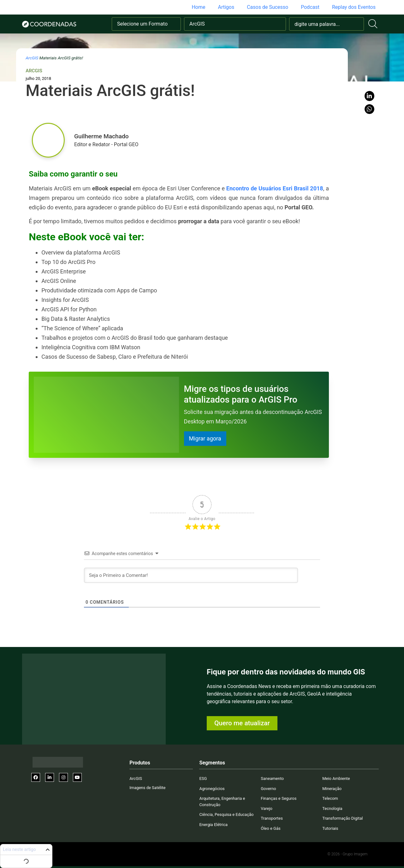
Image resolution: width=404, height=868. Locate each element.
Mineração (332, 789)
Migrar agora (205, 438)
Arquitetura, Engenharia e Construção (222, 802)
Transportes (272, 818)
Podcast (310, 7)
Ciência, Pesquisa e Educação (226, 814)
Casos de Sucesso (267, 7)
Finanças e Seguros (279, 798)
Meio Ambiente (336, 778)
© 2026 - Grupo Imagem (347, 854)
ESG (203, 778)
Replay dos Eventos (354, 7)
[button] (370, 96)
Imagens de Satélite (147, 788)
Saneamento (272, 778)
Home (198, 7)
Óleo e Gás (270, 828)
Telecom (330, 798)
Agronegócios (212, 789)
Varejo (267, 808)
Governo (268, 789)
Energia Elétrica (213, 825)
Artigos (226, 7)
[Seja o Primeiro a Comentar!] (191, 575)
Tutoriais (330, 828)
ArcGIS (32, 58)
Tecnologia (332, 808)
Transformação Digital (342, 818)
